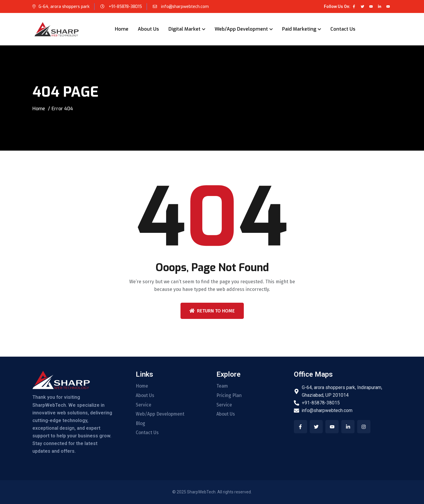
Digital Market (184, 29)
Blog (140, 424)
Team (222, 386)
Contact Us (343, 29)
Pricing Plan (230, 396)
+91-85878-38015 (126, 7)
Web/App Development (241, 29)
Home (122, 29)
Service (144, 405)
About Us (148, 29)
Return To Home (212, 311)
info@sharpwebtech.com (185, 7)
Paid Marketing (299, 29)
